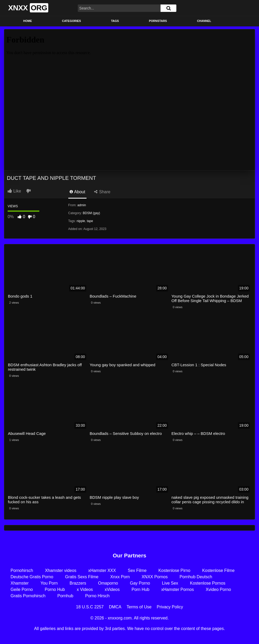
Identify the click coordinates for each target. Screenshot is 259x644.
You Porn (49, 583)
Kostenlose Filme (219, 570)
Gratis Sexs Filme (82, 577)
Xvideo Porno (218, 589)
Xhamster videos (61, 570)
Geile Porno (22, 589)
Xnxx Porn (120, 577)
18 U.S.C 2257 (90, 607)
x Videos (85, 589)
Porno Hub (55, 589)
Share (102, 192)
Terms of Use (139, 607)
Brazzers (78, 583)
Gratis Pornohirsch (28, 596)
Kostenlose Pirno (174, 570)
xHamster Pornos (178, 589)
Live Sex (170, 583)
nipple (81, 221)
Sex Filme (137, 570)
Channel (204, 21)
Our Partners (129, 555)
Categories (71, 21)
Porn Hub (141, 589)
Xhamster (20, 583)
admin (82, 205)
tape (90, 221)
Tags (115, 21)
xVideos (112, 589)
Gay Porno (140, 583)
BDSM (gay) (91, 213)
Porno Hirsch (97, 596)
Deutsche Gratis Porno (32, 577)
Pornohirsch (22, 570)
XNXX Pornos (155, 577)
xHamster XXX (102, 570)
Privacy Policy (170, 607)
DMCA (115, 607)
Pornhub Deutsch (196, 577)
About (77, 192)
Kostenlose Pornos (208, 583)
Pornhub (66, 596)
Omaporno (108, 583)
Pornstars (158, 21)
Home (28, 21)
